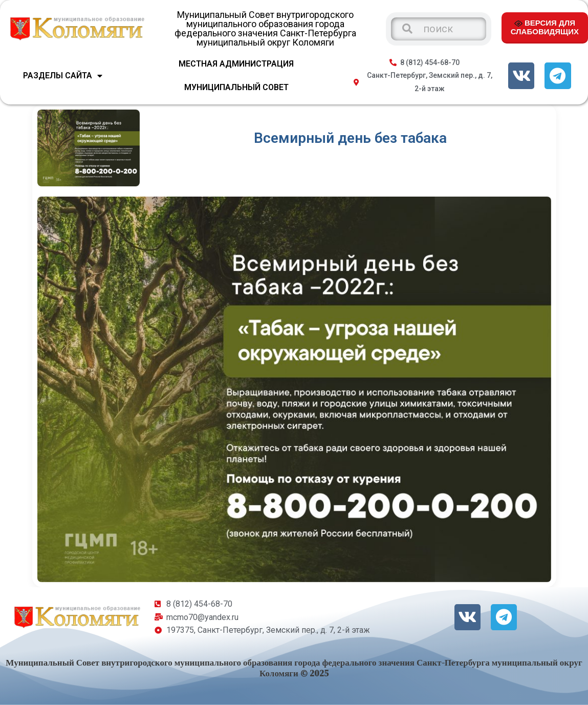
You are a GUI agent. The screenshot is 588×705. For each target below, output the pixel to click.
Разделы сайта (63, 76)
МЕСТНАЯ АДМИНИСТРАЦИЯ (236, 64)
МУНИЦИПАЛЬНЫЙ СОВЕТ (236, 87)
